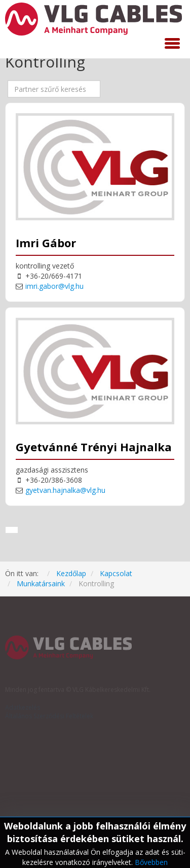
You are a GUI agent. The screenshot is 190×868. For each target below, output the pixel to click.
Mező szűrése (8, 80)
